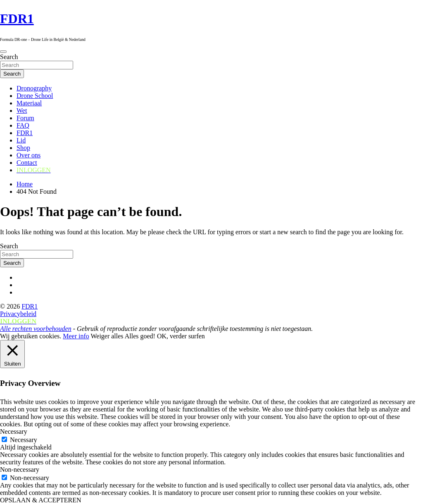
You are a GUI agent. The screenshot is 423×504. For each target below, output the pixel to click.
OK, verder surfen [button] (181, 336)
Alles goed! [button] (140, 336)
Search (9, 57)
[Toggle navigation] (3, 52)
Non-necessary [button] (20, 470)
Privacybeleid (18, 314)
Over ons (29, 155)
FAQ (23, 125)
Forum (25, 118)
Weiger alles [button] (107, 336)
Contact (27, 163)
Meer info (76, 336)
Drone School (35, 96)
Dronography (34, 88)
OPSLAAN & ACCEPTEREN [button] (40, 500)
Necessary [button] (14, 431)
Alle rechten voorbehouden (36, 329)
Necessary (24, 440)
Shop (23, 148)
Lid (21, 140)
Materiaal (29, 103)
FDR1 (17, 19)
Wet (22, 111)
